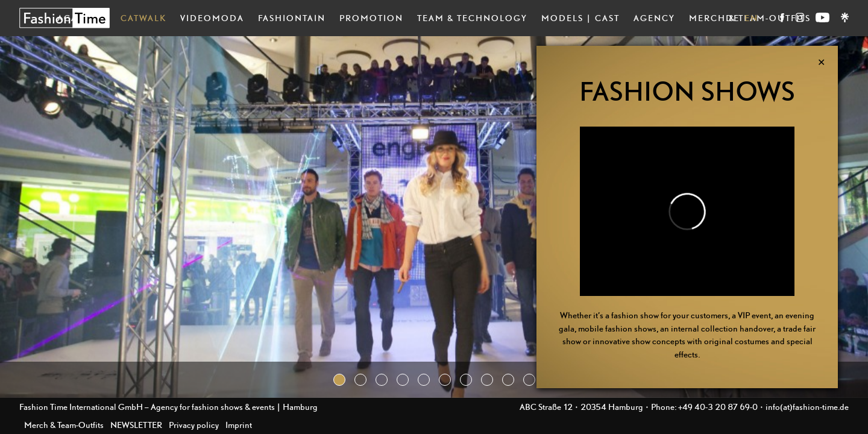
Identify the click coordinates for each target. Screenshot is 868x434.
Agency (654, 18)
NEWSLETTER (136, 425)
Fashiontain (292, 18)
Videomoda (212, 18)
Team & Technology (472, 18)
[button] (339, 380)
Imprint (239, 425)
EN (751, 18)
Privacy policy (194, 425)
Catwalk (143, 18)
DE (733, 18)
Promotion (371, 18)
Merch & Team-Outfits (64, 425)
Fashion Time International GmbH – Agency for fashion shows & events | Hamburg (168, 407)
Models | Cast (580, 18)
